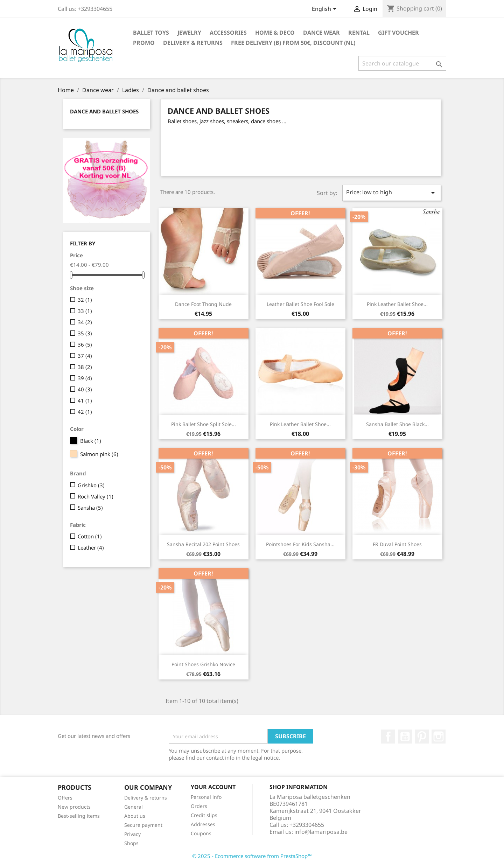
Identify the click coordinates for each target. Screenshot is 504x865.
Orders (199, 806)
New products (74, 807)
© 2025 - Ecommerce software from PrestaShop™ (252, 856)
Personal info (206, 797)
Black (91, 441)
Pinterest (422, 737)
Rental (359, 33)
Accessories (228, 33)
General (134, 807)
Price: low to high (392, 193)
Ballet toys (151, 33)
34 (85, 322)
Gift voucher (398, 33)
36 (85, 344)
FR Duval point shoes (397, 544)
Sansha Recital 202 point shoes (203, 544)
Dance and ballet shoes (104, 111)
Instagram (439, 737)
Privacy (132, 834)
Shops (131, 843)
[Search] (402, 63)
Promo (144, 43)
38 (85, 367)
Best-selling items (79, 816)
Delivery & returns (193, 43)
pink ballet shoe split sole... (204, 424)
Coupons (201, 833)
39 (85, 378)
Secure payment (143, 825)
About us (135, 816)
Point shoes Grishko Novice (203, 664)
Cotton (90, 536)
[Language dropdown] (325, 9)
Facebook (388, 737)
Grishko (91, 485)
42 (85, 412)
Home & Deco (275, 33)
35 (85, 333)
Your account (213, 787)
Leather (91, 547)
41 (85, 400)
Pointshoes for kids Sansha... (300, 544)
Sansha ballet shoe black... (397, 424)
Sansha (90, 508)
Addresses (203, 824)
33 (85, 311)
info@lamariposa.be (321, 832)
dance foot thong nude (203, 304)
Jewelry (189, 33)
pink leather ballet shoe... (397, 304)
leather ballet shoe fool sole (300, 304)
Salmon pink (99, 454)
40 (85, 389)
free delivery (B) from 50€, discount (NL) (293, 43)
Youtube (405, 737)
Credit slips (204, 815)
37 (85, 356)
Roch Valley (96, 496)
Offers (65, 798)
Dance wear (321, 33)
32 (85, 300)
